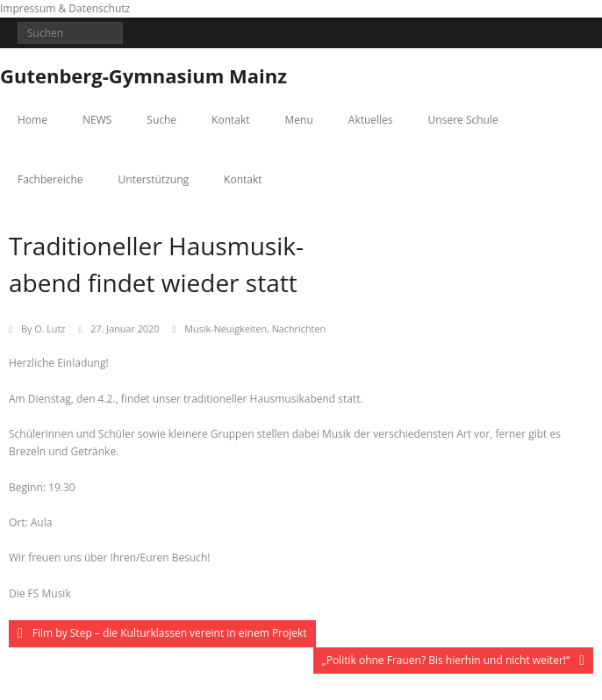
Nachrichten (299, 329)
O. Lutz (50, 329)
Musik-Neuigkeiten (226, 329)
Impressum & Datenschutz (65, 8)
